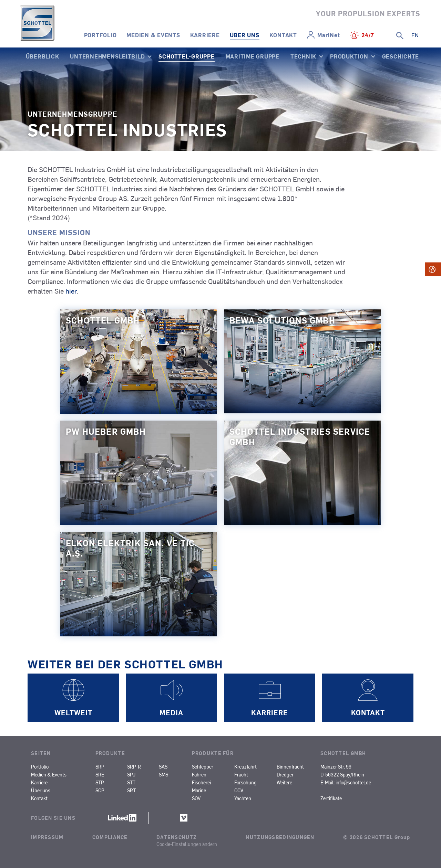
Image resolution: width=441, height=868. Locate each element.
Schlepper (203, 766)
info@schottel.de (353, 782)
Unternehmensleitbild (107, 56)
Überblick (43, 56)
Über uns (245, 35)
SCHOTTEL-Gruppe (186, 56)
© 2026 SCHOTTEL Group (377, 837)
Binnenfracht (290, 766)
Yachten (243, 798)
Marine (199, 790)
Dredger (285, 774)
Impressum (47, 837)
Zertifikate (331, 798)
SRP (100, 766)
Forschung (245, 782)
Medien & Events (153, 35)
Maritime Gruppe (253, 56)
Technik (303, 56)
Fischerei (201, 782)
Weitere (284, 782)
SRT (131, 790)
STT (131, 782)
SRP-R (134, 766)
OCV (239, 790)
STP (100, 782)
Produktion (349, 56)
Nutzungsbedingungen (280, 837)
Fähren (199, 774)
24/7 (368, 35)
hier (71, 291)
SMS (163, 774)
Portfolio (100, 35)
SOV (196, 798)
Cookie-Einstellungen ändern (187, 844)
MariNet (329, 35)
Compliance (110, 837)
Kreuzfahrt (245, 766)
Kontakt (283, 35)
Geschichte (401, 56)
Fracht (241, 774)
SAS (163, 766)
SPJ (131, 774)
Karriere (205, 35)
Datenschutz (177, 837)
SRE (100, 774)
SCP (100, 790)
